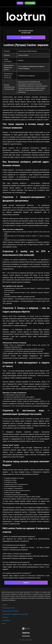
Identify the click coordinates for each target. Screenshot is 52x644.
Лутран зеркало (26, 37)
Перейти (26, 583)
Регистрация (30, 3)
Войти (20, 3)
